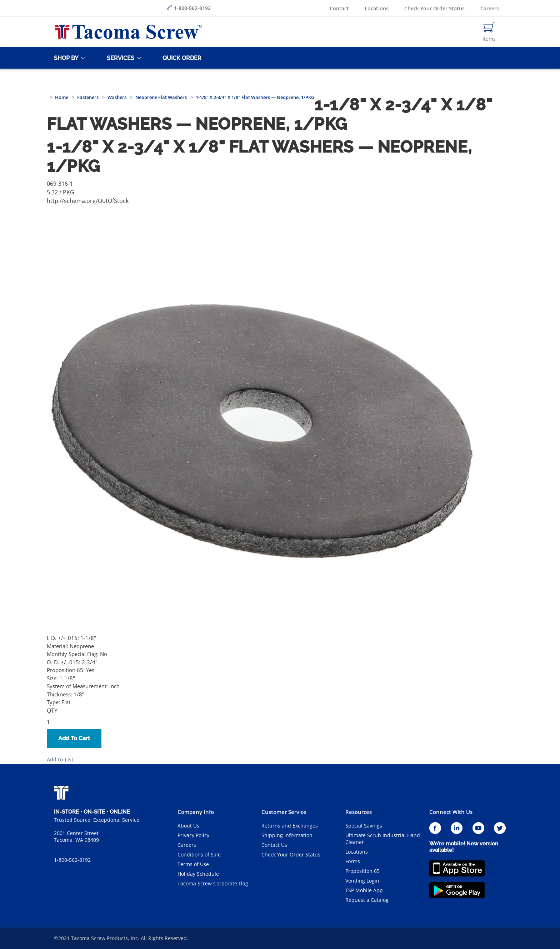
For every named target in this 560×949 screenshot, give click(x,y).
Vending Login (362, 881)
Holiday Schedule (198, 874)
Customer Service (284, 812)
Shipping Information (287, 835)
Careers (490, 8)
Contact (339, 8)
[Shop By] (65, 58)
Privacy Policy (193, 835)
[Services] (119, 58)
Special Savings (364, 826)
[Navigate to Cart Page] (489, 32)
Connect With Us (451, 812)
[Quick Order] (181, 58)
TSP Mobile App (364, 890)
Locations (377, 8)
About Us (188, 826)
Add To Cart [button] (74, 738)
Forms (353, 861)
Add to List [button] (60, 759)
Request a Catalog (367, 900)
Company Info (196, 812)
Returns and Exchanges (290, 826)
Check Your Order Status (434, 8)
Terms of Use (193, 864)
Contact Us (274, 845)
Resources (359, 812)
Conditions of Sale (199, 854)
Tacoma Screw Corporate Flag (213, 883)
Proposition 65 (362, 871)
